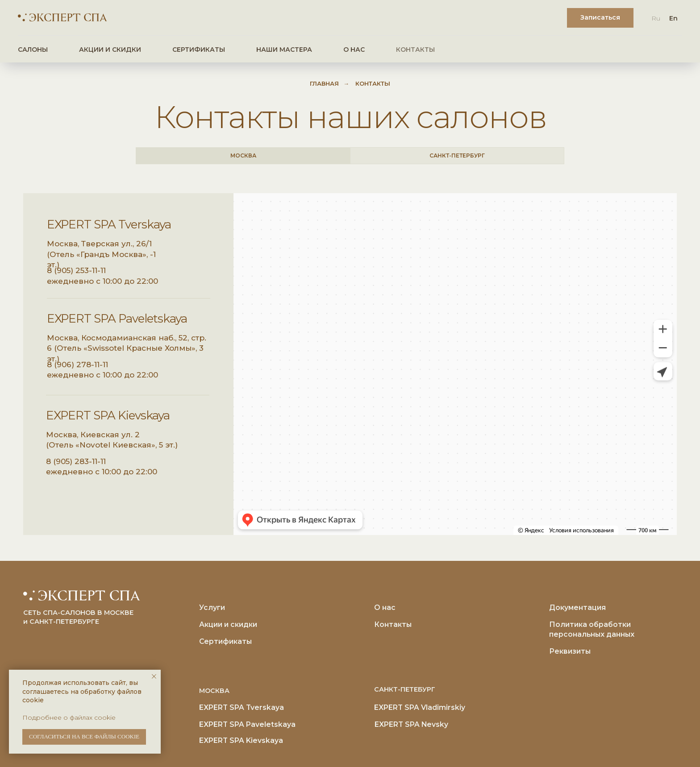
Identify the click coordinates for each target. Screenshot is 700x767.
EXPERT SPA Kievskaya (108, 415)
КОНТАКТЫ (415, 50)
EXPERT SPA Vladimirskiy (420, 707)
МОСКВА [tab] (243, 155)
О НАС (354, 50)
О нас (385, 607)
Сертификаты (225, 641)
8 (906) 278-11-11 (77, 365)
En (673, 18)
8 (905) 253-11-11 (76, 270)
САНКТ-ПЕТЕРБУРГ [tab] (457, 155)
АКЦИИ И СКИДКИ (110, 50)
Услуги (212, 607)
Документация (577, 607)
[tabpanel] (350, 365)
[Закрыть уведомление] (154, 676)
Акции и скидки (228, 624)
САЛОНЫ (33, 50)
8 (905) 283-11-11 (76, 461)
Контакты (393, 624)
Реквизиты (570, 651)
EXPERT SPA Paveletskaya (117, 319)
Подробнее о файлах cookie (69, 717)
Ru (656, 18)
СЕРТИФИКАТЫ (199, 50)
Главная (324, 83)
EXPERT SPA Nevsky (411, 724)
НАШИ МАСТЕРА (284, 50)
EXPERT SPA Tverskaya (109, 224)
